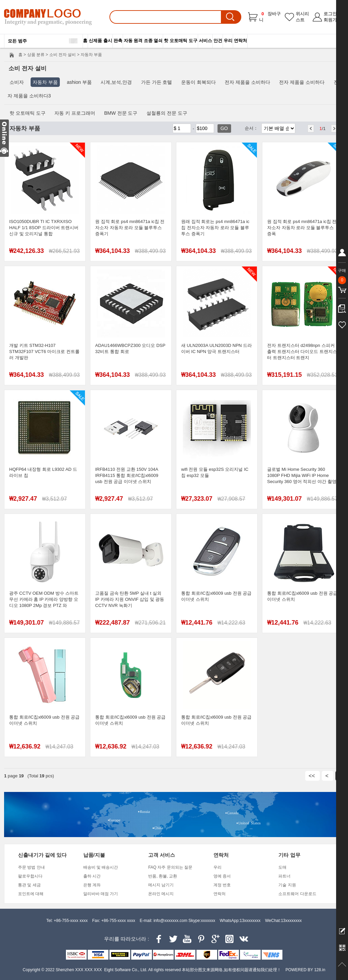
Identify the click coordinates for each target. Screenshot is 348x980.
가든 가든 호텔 (157, 82)
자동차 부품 (45, 82)
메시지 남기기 (161, 885)
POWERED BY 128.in (305, 970)
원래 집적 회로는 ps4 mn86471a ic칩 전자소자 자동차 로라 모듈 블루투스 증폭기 (215, 228)
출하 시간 (92, 876)
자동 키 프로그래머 (75, 113)
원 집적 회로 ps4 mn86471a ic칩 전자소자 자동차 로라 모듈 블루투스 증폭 (302, 228)
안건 (218, 41)
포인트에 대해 (31, 894)
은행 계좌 (92, 885)
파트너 (284, 876)
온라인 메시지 (161, 894)
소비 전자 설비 (63, 55)
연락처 (240, 41)
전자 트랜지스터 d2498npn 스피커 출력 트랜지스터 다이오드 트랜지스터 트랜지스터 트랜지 (302, 352)
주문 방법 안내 (31, 867)
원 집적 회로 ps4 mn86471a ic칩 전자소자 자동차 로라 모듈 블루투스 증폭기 (130, 228)
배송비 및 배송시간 (101, 867)
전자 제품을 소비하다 (247, 82)
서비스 (205, 41)
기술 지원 (287, 885)
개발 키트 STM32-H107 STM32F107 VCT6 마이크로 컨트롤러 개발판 (44, 352)
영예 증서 (222, 876)
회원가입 (332, 20)
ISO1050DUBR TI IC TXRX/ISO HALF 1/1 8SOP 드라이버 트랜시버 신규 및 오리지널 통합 (44, 228)
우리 (228, 41)
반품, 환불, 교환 (163, 876)
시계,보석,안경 (116, 82)
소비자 (17, 82)
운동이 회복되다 (198, 82)
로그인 (330, 14)
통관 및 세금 (29, 885)
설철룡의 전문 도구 (167, 113)
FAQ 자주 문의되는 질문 (170, 867)
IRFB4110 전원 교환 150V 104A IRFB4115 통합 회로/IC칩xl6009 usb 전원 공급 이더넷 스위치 (127, 475)
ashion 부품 (79, 82)
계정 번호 (222, 885)
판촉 (118, 41)
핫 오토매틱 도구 (180, 41)
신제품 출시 (100, 41)
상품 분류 (36, 55)
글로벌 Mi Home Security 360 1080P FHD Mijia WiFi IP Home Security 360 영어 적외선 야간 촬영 (302, 475)
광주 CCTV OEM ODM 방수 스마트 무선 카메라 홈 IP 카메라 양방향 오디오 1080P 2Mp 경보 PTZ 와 (44, 599)
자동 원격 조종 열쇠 (143, 41)
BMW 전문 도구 (121, 113)
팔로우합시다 (30, 876)
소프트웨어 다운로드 (297, 894)
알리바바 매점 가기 (101, 894)
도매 (282, 867)
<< (312, 776)
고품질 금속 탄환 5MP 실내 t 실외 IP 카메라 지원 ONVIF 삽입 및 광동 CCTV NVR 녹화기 (130, 599)
